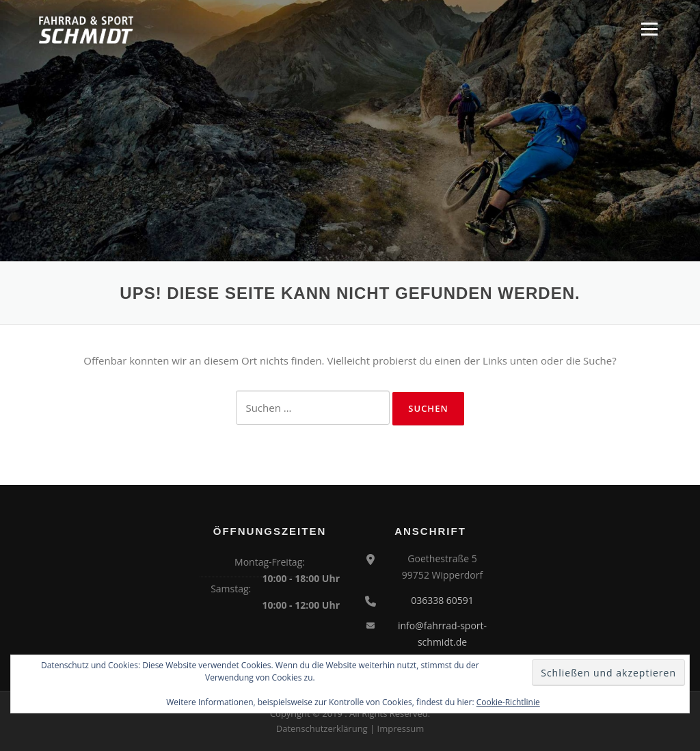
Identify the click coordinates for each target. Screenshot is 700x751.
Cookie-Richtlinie (508, 702)
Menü (649, 29)
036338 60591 (442, 600)
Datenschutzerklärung (322, 728)
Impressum (401, 728)
